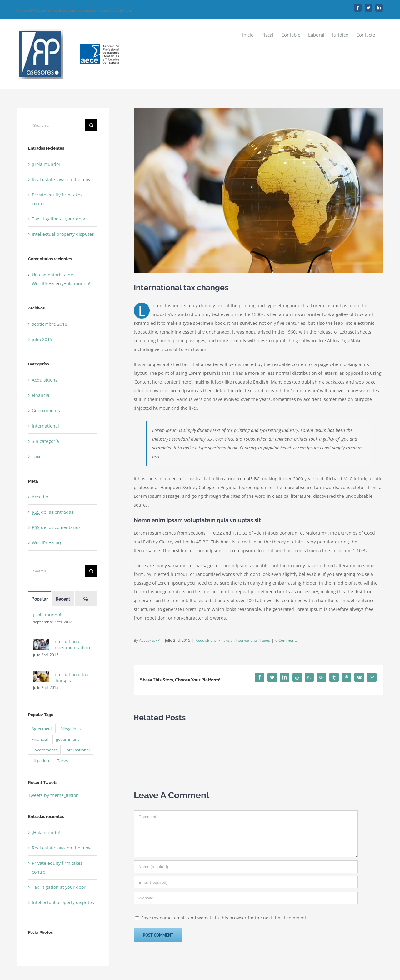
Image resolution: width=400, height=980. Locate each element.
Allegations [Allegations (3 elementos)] (70, 729)
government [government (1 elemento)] (67, 739)
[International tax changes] (41, 676)
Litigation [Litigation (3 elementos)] (40, 760)
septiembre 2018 (50, 324)
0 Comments (286, 640)
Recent (63, 599)
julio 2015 (42, 339)
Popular (40, 599)
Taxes (265, 640)
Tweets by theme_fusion (53, 795)
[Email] (246, 882)
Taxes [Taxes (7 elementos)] (62, 760)
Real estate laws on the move (62, 179)
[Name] (246, 867)
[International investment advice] (41, 643)
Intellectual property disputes (63, 234)
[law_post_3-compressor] (258, 191)
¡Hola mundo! (46, 164)
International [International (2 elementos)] (77, 750)
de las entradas (53, 512)
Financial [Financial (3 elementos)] (40, 739)
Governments (46, 411)
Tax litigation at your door (59, 219)
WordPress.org (47, 543)
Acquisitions (206, 640)
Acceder (40, 497)
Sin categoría (45, 441)
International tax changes (71, 677)
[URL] (246, 898)
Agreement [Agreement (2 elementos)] (42, 729)
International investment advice (72, 645)
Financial (226, 640)
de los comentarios (56, 527)
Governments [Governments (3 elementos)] (44, 750)
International (247, 640)
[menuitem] (248, 35)
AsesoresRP (149, 640)
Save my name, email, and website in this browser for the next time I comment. (224, 918)
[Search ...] (57, 125)
